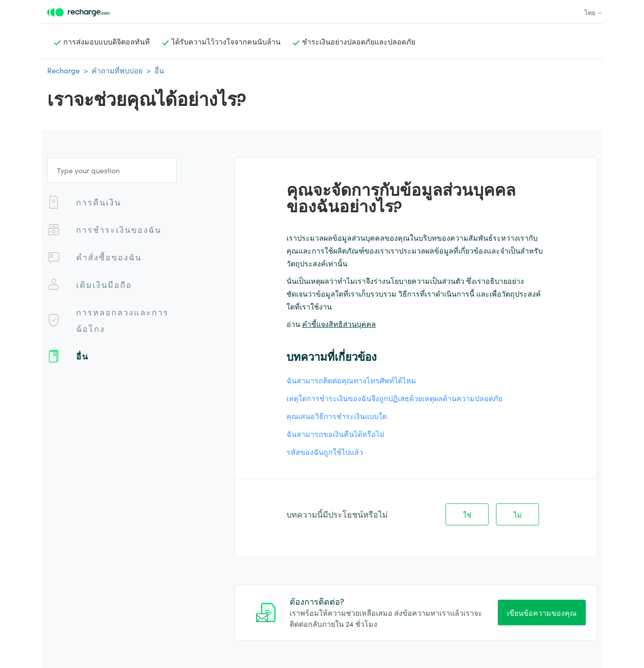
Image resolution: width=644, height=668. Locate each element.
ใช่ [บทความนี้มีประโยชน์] (467, 514)
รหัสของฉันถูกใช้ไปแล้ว (325, 452)
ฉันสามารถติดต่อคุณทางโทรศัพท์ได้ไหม (351, 380)
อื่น (159, 70)
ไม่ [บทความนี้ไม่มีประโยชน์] (518, 514)
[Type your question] (112, 170)
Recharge (63, 70)
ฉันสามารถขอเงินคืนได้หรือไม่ (336, 434)
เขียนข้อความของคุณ (542, 613)
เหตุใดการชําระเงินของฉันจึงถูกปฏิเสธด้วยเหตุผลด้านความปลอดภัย (394, 398)
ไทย (594, 12)
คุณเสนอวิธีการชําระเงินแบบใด (337, 416)
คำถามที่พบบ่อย (117, 70)
